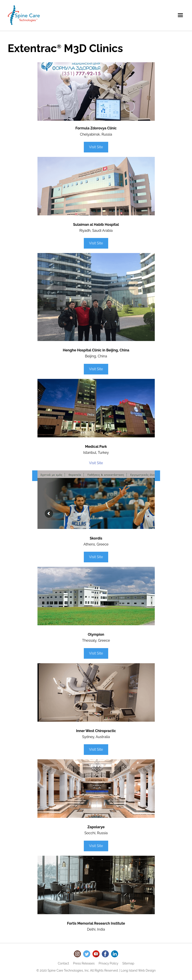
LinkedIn (115, 954)
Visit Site (96, 147)
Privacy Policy (109, 963)
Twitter (87, 954)
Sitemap (128, 963)
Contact (64, 963)
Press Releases (84, 963)
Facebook (105, 954)
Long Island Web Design (138, 970)
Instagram (77, 954)
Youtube (96, 954)
